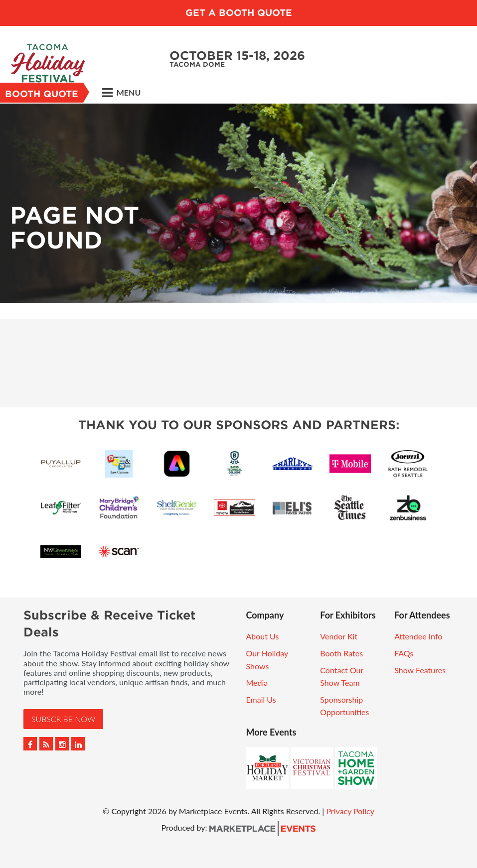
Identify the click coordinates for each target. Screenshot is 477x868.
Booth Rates (341, 653)
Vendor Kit (339, 636)
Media (257, 682)
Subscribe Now (63, 719)
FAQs (404, 653)
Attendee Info (418, 636)
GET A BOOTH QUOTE (239, 13)
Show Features (420, 670)
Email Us (261, 699)
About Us (263, 636)
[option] (238, 203)
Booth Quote (42, 94)
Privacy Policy (350, 811)
